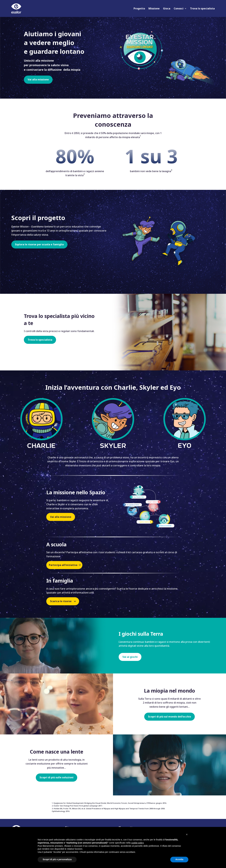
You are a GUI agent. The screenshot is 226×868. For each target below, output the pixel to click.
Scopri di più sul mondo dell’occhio (169, 717)
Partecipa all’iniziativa (63, 565)
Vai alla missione (38, 79)
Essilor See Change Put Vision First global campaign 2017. (78, 806)
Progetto (139, 8)
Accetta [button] (179, 859)
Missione (154, 8)
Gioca (167, 8)
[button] (187, 834)
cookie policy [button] (137, 843)
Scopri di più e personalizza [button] (57, 859)
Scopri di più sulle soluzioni (56, 777)
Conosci (179, 8)
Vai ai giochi (130, 657)
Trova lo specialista (202, 8)
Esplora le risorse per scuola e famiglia (39, 244)
